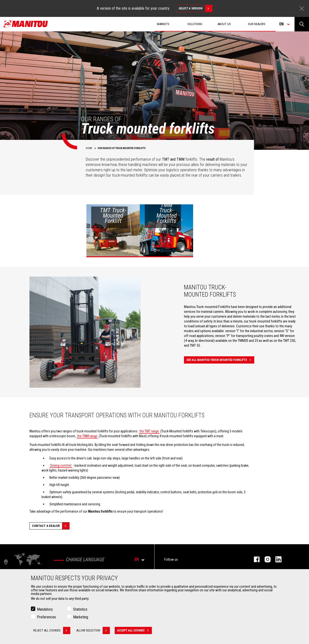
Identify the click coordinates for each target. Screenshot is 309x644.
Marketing (81, 617)
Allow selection (93, 630)
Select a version (195, 8)
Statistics (80, 609)
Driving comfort (61, 465)
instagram (265, 559)
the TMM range (87, 436)
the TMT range (149, 431)
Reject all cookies (52, 630)
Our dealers (257, 24)
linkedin (276, 559)
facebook (254, 559)
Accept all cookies (134, 630)
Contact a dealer (51, 526)
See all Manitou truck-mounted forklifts (220, 360)
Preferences (46, 617)
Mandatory (45, 609)
